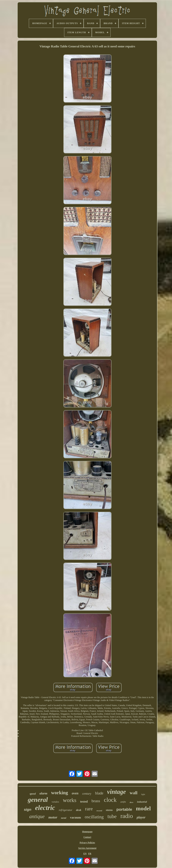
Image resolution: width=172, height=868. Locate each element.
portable (124, 809)
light (143, 794)
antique (37, 816)
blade (99, 793)
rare (89, 809)
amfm (123, 802)
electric (45, 808)
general (38, 800)
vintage (117, 792)
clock (110, 800)
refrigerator (66, 810)
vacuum (75, 817)
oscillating (94, 817)
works (70, 800)
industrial (142, 802)
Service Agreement (87, 848)
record (99, 811)
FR (90, 854)
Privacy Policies (87, 843)
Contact (87, 837)
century (87, 794)
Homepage (87, 832)
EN (85, 854)
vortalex (55, 802)
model (143, 808)
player (141, 817)
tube (112, 816)
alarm (43, 793)
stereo (109, 810)
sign (28, 810)
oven (75, 793)
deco (132, 802)
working (60, 793)
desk (79, 810)
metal (64, 818)
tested (84, 802)
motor (53, 817)
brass (96, 801)
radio (127, 816)
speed (33, 794)
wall (134, 793)
